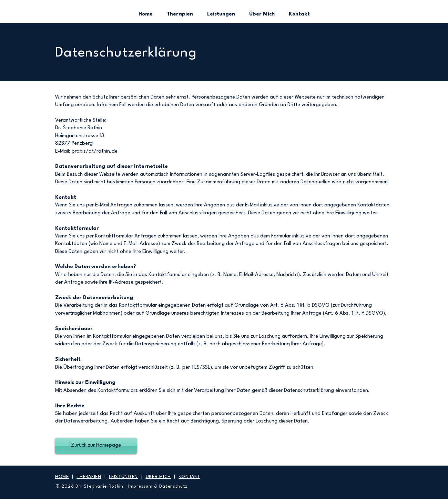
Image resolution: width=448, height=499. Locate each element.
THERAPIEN (89, 477)
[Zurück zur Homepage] (96, 446)
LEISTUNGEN (123, 477)
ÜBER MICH (158, 477)
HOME (62, 477)
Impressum (140, 486)
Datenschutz (173, 486)
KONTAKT (189, 477)
